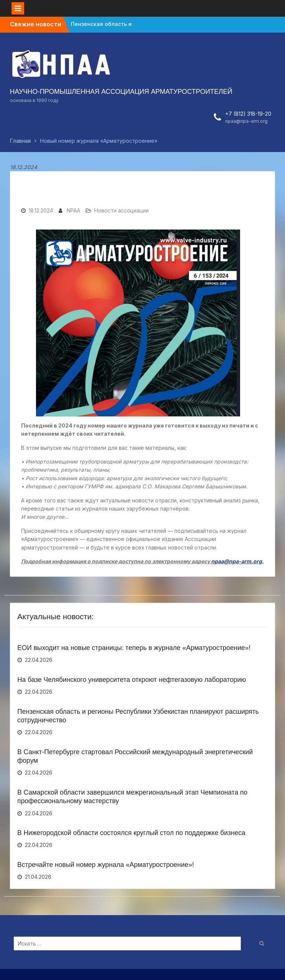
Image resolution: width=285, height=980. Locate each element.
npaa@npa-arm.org (246, 121)
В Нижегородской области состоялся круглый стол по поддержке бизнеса (132, 833)
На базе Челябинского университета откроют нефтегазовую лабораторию (132, 680)
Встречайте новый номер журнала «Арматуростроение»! (106, 865)
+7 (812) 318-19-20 (248, 114)
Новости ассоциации (122, 210)
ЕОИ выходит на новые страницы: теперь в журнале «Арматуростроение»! (134, 648)
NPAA (73, 210)
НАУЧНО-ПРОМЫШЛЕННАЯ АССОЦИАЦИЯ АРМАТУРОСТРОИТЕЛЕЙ (121, 92)
